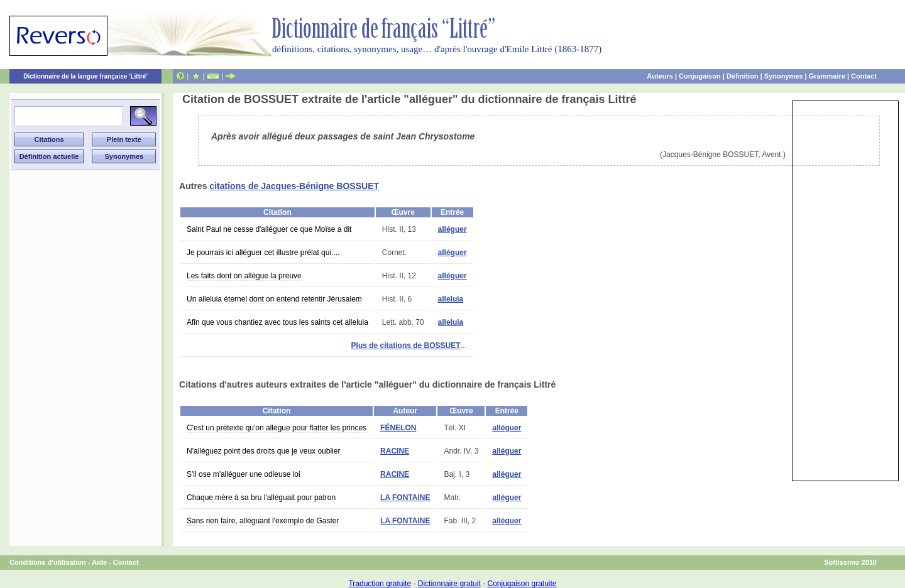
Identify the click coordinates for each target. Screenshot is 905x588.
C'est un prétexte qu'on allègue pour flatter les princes (277, 428)
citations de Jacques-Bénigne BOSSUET (294, 186)
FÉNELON (398, 428)
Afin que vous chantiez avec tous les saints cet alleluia (277, 322)
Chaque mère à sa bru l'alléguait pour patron (261, 498)
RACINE (395, 451)
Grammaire (827, 76)
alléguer (452, 229)
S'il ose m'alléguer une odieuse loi (244, 474)
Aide (99, 562)
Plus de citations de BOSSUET (406, 346)
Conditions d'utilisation (48, 562)
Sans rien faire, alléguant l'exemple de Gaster (263, 521)
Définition (743, 76)
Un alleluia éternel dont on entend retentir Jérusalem (274, 299)
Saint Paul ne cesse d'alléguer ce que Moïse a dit (269, 229)
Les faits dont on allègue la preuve (244, 276)
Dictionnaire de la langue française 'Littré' (85, 76)
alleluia (451, 299)
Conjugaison (700, 76)
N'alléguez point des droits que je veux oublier (263, 451)
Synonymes (784, 76)
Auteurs (660, 76)
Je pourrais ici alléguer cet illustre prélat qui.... (263, 253)
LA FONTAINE (405, 498)
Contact (864, 76)
